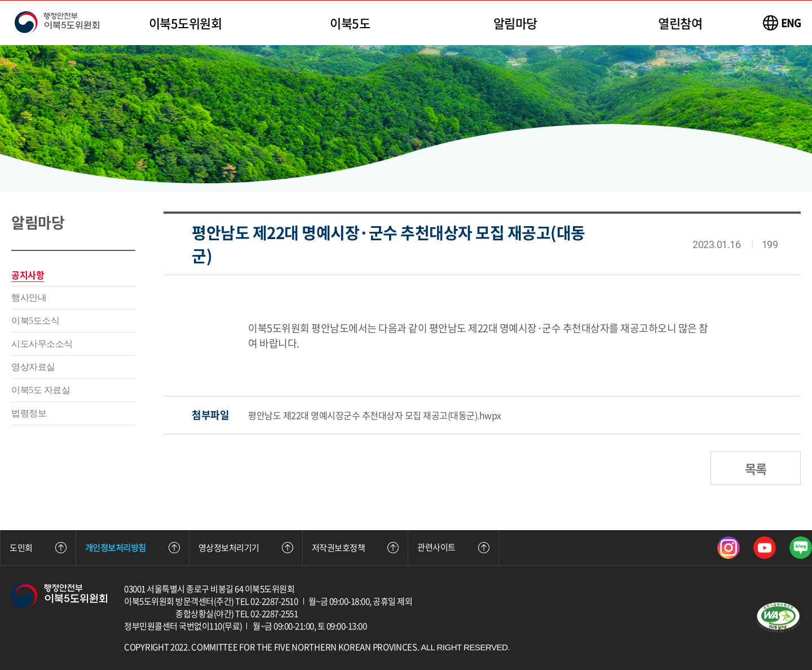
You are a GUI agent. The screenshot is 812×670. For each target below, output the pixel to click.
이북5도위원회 (186, 23)
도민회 (38, 548)
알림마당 (515, 23)
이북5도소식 (35, 321)
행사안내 (29, 297)
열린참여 (680, 23)
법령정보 (29, 413)
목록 (756, 468)
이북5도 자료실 (41, 390)
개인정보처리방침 (133, 548)
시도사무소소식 (42, 344)
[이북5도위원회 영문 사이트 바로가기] (782, 23)
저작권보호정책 (356, 548)
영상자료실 (33, 367)
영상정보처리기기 (246, 548)
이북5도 (350, 23)
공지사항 (28, 275)
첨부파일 (210, 415)
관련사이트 (453, 547)
